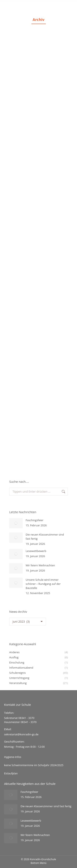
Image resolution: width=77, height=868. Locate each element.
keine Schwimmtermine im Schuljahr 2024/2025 (34, 765)
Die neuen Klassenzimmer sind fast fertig (45, 537)
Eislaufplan (11, 773)
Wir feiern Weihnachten (40, 565)
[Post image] (16, 523)
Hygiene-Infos (13, 757)
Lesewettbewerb (36, 551)
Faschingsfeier (34, 520)
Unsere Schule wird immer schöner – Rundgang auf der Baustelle (43, 584)
